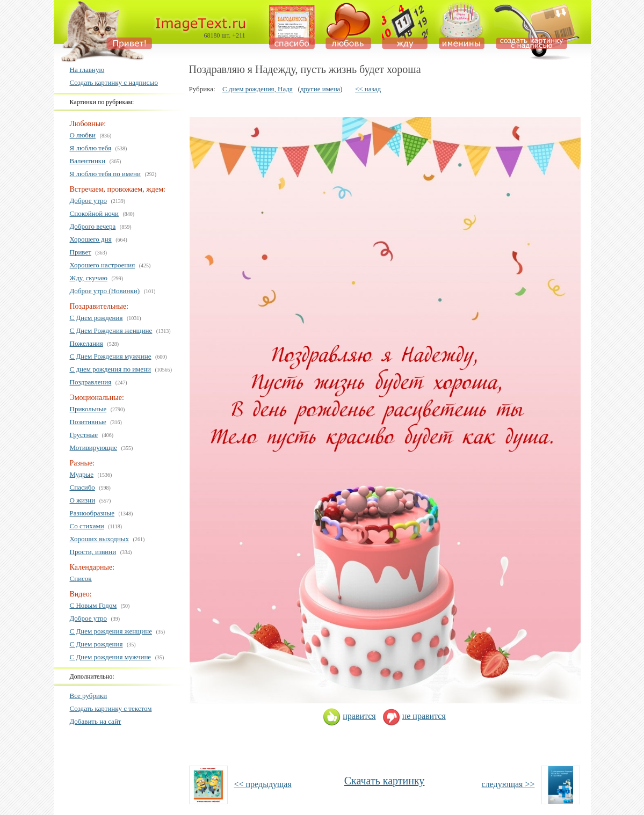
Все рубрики (89, 696)
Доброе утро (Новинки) (105, 291)
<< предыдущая (263, 784)
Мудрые (82, 474)
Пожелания (86, 343)
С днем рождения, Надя (258, 89)
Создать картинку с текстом (111, 708)
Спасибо (82, 487)
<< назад (368, 89)
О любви (83, 135)
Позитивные (88, 422)
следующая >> (508, 784)
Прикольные (88, 409)
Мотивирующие (94, 447)
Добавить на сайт (96, 721)
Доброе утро (89, 201)
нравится (349, 716)
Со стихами (87, 526)
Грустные (84, 435)
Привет (81, 252)
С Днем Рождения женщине (111, 330)
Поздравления (91, 382)
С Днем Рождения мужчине (111, 356)
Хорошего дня (91, 239)
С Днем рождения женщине (111, 631)
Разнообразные (92, 513)
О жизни (83, 500)
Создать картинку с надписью (114, 82)
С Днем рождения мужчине (111, 657)
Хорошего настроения (103, 265)
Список (81, 578)
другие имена (320, 89)
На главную (87, 70)
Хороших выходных (100, 539)
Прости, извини (93, 552)
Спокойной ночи (95, 213)
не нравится (414, 716)
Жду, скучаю (89, 278)
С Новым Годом (93, 605)
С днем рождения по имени (111, 369)
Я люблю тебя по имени (105, 174)
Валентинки (88, 161)
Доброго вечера (93, 226)
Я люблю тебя (91, 148)
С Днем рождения (96, 318)
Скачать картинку (385, 781)
